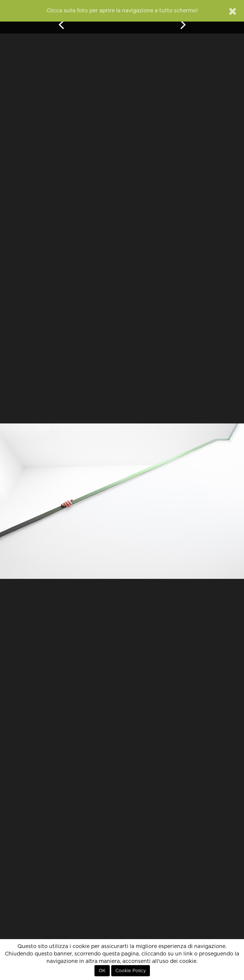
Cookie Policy (131, 971)
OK (102, 971)
